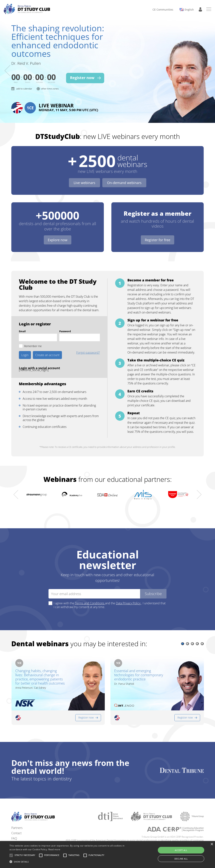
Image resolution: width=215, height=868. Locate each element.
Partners (17, 818)
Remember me (33, 337)
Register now (86, 708)
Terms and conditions (26, 839)
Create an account (47, 346)
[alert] (107, 855)
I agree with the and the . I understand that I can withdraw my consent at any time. (110, 596)
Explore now (58, 230)
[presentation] (7, 66)
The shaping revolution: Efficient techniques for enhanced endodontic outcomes (58, 41)
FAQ (14, 829)
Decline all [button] (181, 859)
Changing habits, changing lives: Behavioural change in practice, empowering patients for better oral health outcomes (40, 668)
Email (22, 322)
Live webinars (84, 173)
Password (65, 322)
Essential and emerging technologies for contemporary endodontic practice (139, 666)
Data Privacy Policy (129, 594)
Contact (16, 823)
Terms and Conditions (90, 594)
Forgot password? (88, 343)
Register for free (158, 230)
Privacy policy (20, 834)
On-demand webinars (124, 173)
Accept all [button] (181, 850)
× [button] (212, 844)
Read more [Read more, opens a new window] (54, 849)
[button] (183, 634)
